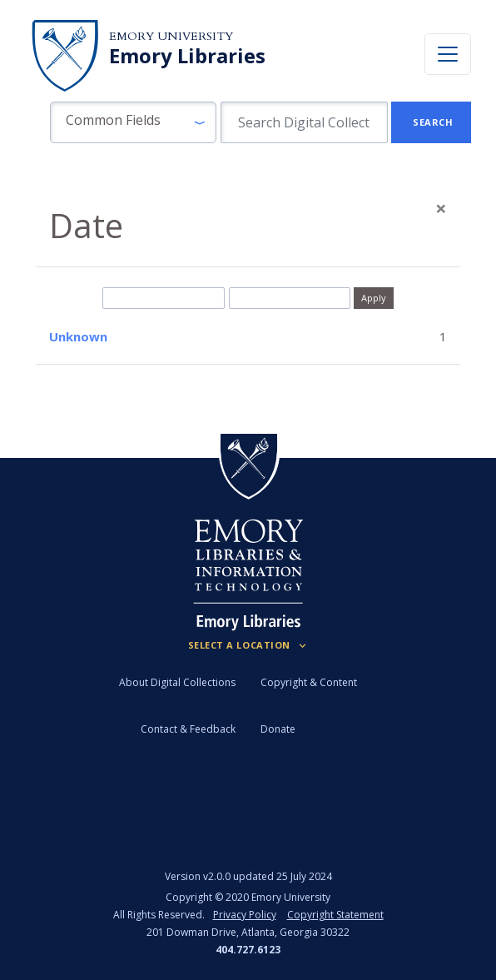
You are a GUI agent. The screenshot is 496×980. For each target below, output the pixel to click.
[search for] (304, 122)
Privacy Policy (245, 915)
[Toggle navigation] (448, 54)
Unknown (78, 336)
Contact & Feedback (188, 729)
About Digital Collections (177, 682)
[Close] (441, 208)
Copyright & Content (309, 682)
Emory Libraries (187, 56)
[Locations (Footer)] (248, 645)
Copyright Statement (335, 915)
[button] (133, 122)
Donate (278, 729)
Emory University (171, 36)
